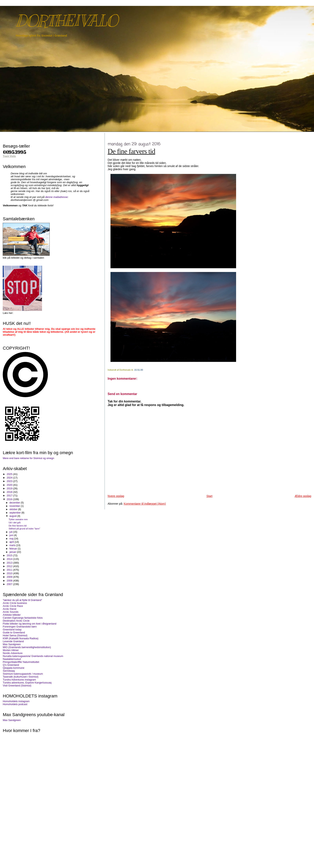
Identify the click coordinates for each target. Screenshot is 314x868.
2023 (10, 481)
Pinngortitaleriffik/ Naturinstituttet (21, 662)
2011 (10, 570)
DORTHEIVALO (67, 21)
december (15, 503)
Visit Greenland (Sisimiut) (17, 686)
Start (209, 496)
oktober (14, 509)
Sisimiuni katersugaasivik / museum (23, 674)
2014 (10, 559)
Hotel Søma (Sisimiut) (15, 635)
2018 (10, 492)
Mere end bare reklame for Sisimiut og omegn (28, 458)
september (15, 513)
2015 (10, 555)
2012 (10, 566)
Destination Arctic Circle (16, 621)
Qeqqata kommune (14, 668)
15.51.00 (139, 370)
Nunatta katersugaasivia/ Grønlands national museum (33, 656)
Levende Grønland (13, 641)
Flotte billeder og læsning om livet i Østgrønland (30, 624)
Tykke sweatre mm (18, 519)
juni (12, 535)
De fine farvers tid (131, 151)
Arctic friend (9, 609)
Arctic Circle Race (13, 606)
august (13, 516)
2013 (10, 563)
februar (14, 549)
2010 (10, 573)
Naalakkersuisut (12, 659)
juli (11, 532)
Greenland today (12, 630)
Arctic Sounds (11, 612)
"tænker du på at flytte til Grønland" (22, 600)
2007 (10, 584)
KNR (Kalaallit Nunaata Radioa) (21, 638)
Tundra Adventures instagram (19, 680)
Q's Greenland (11, 665)
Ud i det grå (15, 522)
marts (13, 545)
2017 (10, 496)
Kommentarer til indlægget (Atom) (145, 504)
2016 (10, 499)
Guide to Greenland (14, 632)
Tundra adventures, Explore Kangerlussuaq (27, 683)
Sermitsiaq (9, 671)
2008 (10, 581)
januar (13, 552)
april (12, 542)
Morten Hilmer (11, 650)
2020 (10, 485)
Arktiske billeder (12, 615)
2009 (10, 577)
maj (12, 539)
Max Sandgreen (12, 644)
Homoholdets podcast (15, 704)
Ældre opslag (303, 496)
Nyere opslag (116, 496)
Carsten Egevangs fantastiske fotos (23, 618)
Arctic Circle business (15, 603)
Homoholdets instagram (16, 701)
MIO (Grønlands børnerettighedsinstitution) (27, 647)
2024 (10, 478)
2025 (10, 474)
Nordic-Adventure (13, 653)
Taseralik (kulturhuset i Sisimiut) (21, 677)
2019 (10, 488)
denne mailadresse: (57, 197)
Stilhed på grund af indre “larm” (24, 529)
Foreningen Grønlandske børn (20, 627)
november (15, 506)
